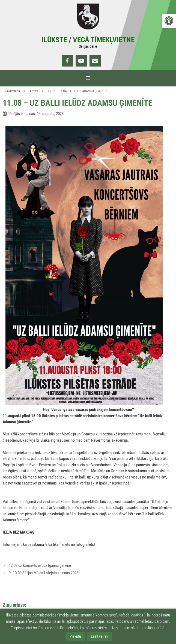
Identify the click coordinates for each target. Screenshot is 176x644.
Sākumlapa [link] (13, 91)
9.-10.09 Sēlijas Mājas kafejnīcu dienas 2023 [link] (44, 573)
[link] (169, 21)
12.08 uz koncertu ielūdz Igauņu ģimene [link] (40, 565)
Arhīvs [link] (34, 91)
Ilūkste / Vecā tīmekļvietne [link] (88, 40)
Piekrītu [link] (75, 636)
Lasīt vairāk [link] (99, 636)
